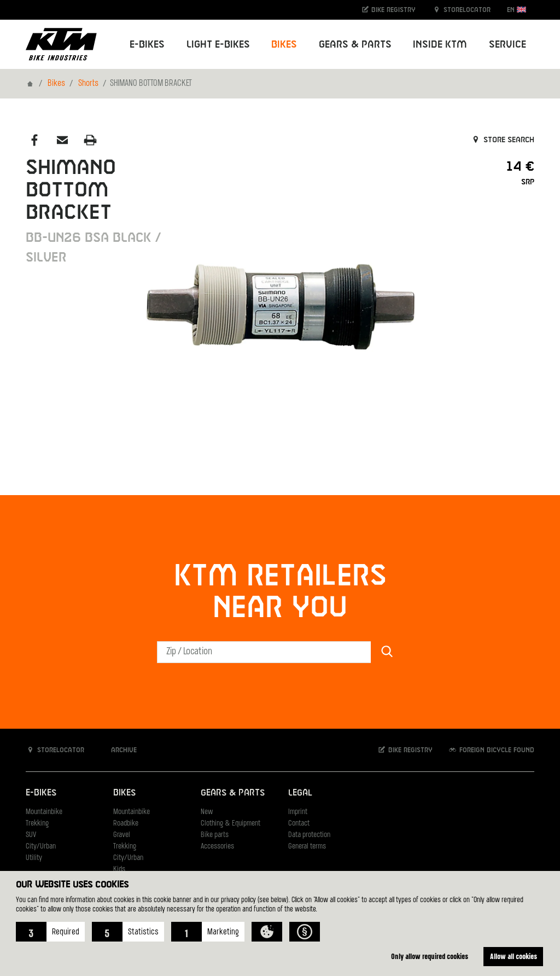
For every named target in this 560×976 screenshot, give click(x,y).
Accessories (217, 847)
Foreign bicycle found (491, 750)
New (207, 812)
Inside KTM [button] (440, 45)
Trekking (37, 824)
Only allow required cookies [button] (430, 956)
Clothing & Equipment (231, 824)
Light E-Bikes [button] (218, 45)
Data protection (309, 835)
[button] (50, 932)
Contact (299, 824)
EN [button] (517, 10)
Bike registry (388, 10)
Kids (119, 870)
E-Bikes (41, 793)
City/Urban (41, 847)
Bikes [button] (284, 45)
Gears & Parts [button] (355, 45)
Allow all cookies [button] (514, 956)
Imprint (298, 812)
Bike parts (215, 835)
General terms (307, 847)
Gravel (122, 835)
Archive (118, 750)
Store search (502, 140)
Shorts (88, 84)
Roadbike (126, 824)
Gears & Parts (233, 793)
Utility (34, 858)
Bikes (56, 84)
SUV (31, 835)
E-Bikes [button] (147, 45)
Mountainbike (44, 812)
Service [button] (507, 45)
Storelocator (461, 10)
